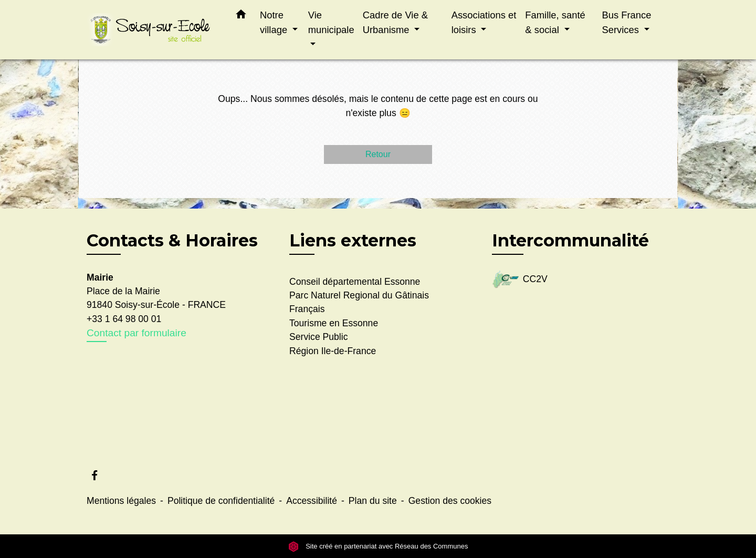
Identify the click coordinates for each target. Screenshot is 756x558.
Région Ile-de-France (333, 351)
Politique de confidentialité (221, 501)
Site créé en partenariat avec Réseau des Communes (378, 546)
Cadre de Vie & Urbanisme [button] (395, 22)
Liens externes (353, 240)
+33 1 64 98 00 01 (124, 319)
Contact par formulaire (136, 333)
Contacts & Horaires (172, 241)
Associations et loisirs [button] (484, 22)
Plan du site (373, 501)
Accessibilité (312, 501)
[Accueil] (152, 30)
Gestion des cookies (450, 501)
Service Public (318, 337)
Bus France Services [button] (626, 22)
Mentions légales (121, 501)
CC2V (520, 280)
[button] (241, 16)
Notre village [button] (275, 22)
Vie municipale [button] (331, 22)
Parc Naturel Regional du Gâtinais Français (359, 302)
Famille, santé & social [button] (555, 22)
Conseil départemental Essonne (355, 282)
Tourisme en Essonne (334, 323)
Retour (378, 154)
